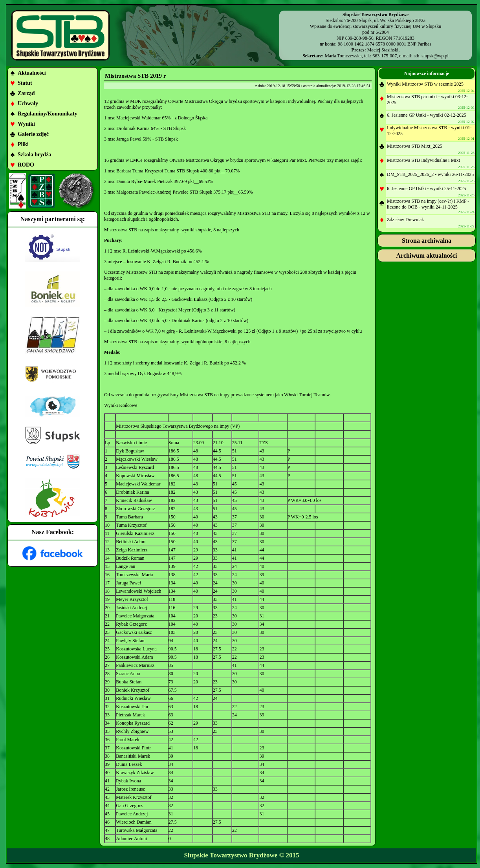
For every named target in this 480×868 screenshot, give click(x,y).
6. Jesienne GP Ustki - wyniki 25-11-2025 (426, 189)
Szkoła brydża (34, 155)
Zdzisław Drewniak (405, 220)
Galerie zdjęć (33, 134)
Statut (25, 83)
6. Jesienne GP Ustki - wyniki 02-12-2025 (427, 115)
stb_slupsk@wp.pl (431, 56)
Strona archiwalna (427, 241)
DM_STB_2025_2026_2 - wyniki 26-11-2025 (430, 174)
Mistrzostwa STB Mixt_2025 (415, 146)
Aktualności (32, 73)
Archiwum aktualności (427, 255)
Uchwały (28, 103)
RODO (26, 165)
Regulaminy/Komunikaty (48, 114)
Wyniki (26, 124)
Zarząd (26, 93)
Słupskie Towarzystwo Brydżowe (231, 855)
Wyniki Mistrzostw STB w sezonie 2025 (425, 84)
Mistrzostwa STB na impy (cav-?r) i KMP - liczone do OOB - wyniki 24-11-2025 (428, 204)
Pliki (23, 144)
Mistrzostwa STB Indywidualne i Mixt (423, 160)
